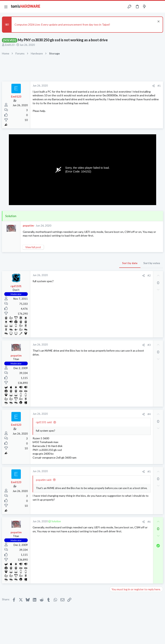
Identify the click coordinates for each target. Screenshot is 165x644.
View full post (33, 247)
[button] (6, 7)
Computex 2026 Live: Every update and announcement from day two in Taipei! (62, 24)
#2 (149, 275)
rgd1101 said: (44, 422)
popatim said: (44, 480)
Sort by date (130, 263)
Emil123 (10, 45)
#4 (149, 414)
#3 (149, 345)
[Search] (160, 7)
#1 (159, 86)
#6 (149, 522)
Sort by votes (152, 263)
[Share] (154, 86)
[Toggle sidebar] (152, 7)
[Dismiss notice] (158, 22)
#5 (149, 472)
